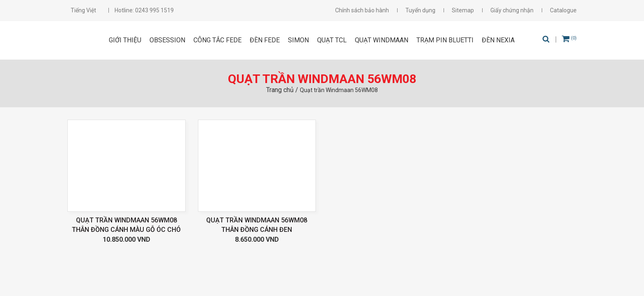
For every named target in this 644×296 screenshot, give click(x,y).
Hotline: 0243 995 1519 (144, 10)
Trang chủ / (283, 90)
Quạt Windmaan (382, 40)
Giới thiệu (125, 40)
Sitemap (463, 10)
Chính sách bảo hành (362, 10)
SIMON (298, 40)
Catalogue (563, 10)
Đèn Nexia (498, 40)
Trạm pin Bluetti (445, 40)
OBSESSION (167, 40)
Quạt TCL (332, 40)
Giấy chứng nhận (512, 10)
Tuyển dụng (420, 10)
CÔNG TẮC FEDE (217, 40)
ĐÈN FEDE (265, 40)
